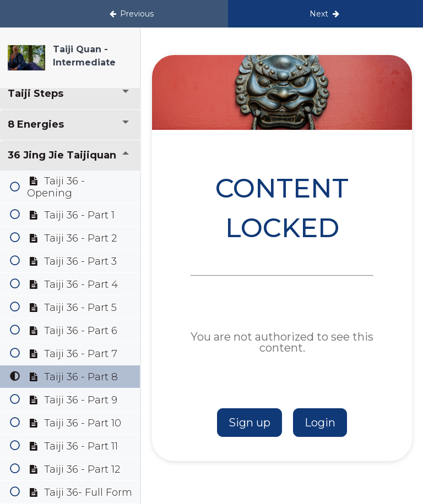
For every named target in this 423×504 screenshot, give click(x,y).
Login (320, 423)
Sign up (250, 423)
